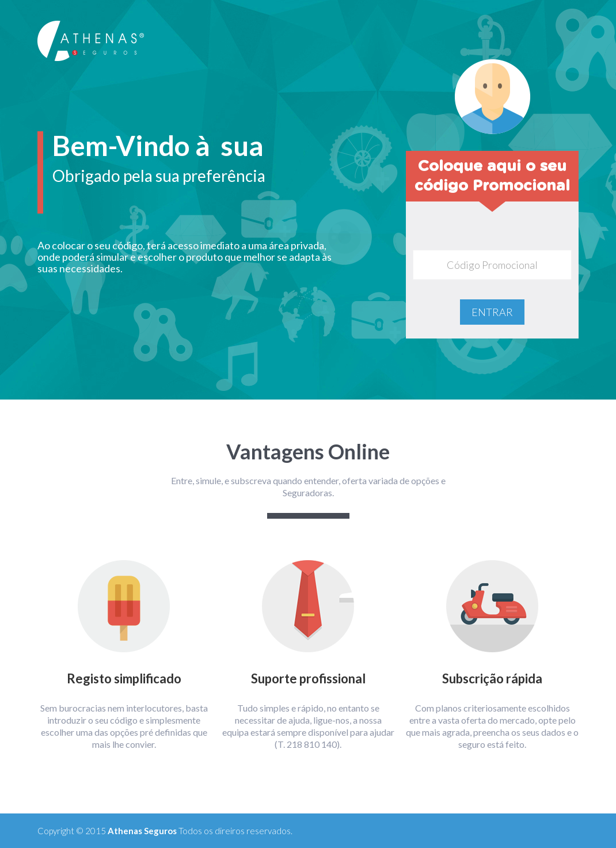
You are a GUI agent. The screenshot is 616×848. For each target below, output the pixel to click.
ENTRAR (492, 312)
